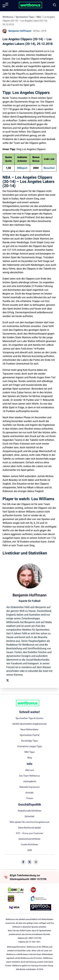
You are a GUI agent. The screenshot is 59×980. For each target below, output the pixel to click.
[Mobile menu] (5, 5)
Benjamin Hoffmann (20, 31)
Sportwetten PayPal (30, 735)
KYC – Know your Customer (30, 833)
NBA (39, 17)
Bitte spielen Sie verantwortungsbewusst (30, 822)
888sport (22, 168)
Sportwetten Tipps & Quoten (29, 718)
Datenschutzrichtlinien (29, 839)
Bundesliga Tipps (30, 741)
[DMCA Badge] (18, 890)
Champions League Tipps (29, 746)
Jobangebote (29, 781)
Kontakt (30, 793)
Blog (30, 758)
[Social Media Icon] (23, 862)
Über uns (29, 770)
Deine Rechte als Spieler (29, 828)
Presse (30, 798)
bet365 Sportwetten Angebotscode (29, 724)
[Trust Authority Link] (41, 899)
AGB (30, 850)
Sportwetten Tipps (25, 17)
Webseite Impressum (29, 787)
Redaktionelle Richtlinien (30, 811)
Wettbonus (8, 17)
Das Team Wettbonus (29, 776)
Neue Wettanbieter (29, 730)
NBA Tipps (29, 752)
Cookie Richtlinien (29, 845)
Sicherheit (29, 817)
